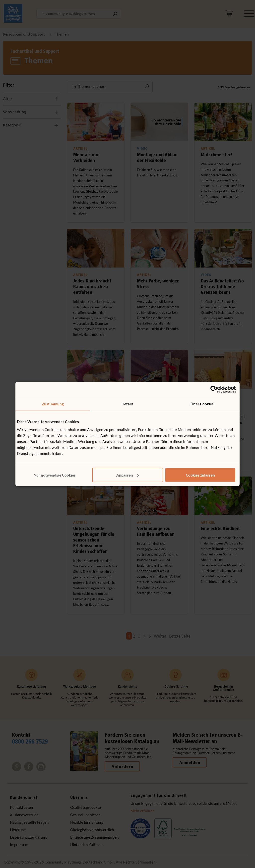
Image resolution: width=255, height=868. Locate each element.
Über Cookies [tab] (202, 404)
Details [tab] (128, 404)
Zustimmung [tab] (53, 404)
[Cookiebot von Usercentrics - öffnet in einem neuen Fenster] (214, 389)
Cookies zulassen (200, 475)
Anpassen (128, 475)
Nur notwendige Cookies (55, 475)
